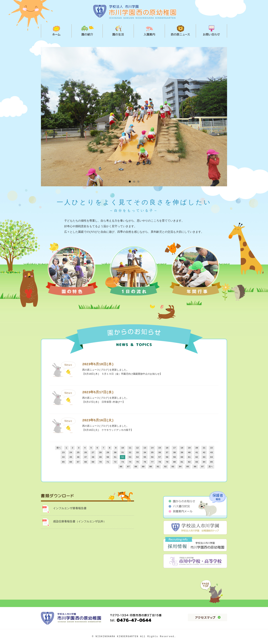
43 (212, 453)
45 (71, 457)
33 (137, 453)
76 (145, 462)
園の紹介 (87, 31)
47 (86, 457)
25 (78, 453)
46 (78, 457)
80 (174, 462)
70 (100, 462)
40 (189, 453)
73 (123, 462)
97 (202, 467)
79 (167, 462)
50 (108, 457)
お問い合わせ (212, 31)
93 (173, 467)
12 (137, 448)
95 (188, 467)
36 (160, 453)
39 (182, 453)
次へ (211, 467)
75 (137, 462)
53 (130, 457)
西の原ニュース (180, 31)
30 (115, 453)
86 (121, 467)
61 (189, 457)
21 (204, 448)
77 (152, 462)
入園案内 (149, 31)
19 (189, 448)
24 (71, 453)
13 (145, 448)
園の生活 (118, 31)
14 (152, 448)
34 (145, 453)
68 (86, 462)
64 (212, 457)
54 (137, 457)
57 (160, 457)
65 (63, 462)
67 (78, 462)
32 (130, 453)
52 (123, 457)
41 (197, 453)
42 (204, 453)
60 (182, 457)
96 (195, 467)
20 (197, 448)
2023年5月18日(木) (98, 364)
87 (128, 467)
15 (160, 448)
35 (152, 453)
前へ (59, 448)
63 (204, 457)
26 (86, 453)
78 (160, 462)
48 (93, 457)
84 (204, 462)
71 (108, 462)
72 (115, 462)
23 (63, 453)
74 (130, 462)
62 (197, 457)
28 (100, 453)
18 (182, 448)
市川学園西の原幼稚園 (56, 31)
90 (151, 467)
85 (212, 462)
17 (174, 448)
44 (63, 457)
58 (167, 457)
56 (152, 457)
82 (189, 462)
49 (100, 457)
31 (123, 453)
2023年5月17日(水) (98, 392)
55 (145, 457)
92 (165, 467)
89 (143, 467)
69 (93, 462)
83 (197, 462)
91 (158, 467)
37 (167, 453)
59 (174, 457)
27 (93, 453)
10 (123, 448)
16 (167, 448)
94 (180, 467)
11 (130, 448)
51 (115, 457)
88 (136, 467)
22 (212, 448)
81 (182, 462)
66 (71, 462)
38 (174, 453)
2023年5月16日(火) (98, 420)
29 (108, 453)
